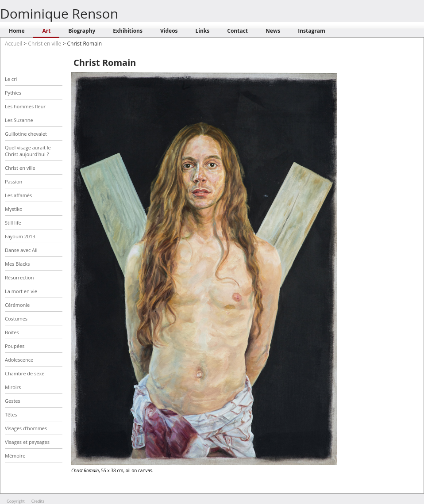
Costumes (16, 319)
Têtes (11, 414)
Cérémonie (17, 305)
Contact (237, 31)
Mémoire (15, 456)
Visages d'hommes (26, 428)
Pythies (13, 93)
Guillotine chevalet (26, 134)
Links (203, 31)
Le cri (11, 79)
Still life (13, 223)
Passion (13, 181)
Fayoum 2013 (20, 236)
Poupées (15, 346)
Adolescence (19, 360)
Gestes (13, 401)
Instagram (312, 31)
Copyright (16, 501)
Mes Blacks (17, 264)
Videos (169, 31)
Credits (38, 501)
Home (17, 31)
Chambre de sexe (25, 373)
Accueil (13, 44)
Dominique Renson (59, 13)
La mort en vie (21, 291)
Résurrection (19, 277)
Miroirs (13, 387)
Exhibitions (128, 31)
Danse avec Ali (21, 250)
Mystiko (14, 209)
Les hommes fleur (25, 106)
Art (46, 31)
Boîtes (12, 332)
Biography (82, 31)
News (273, 31)
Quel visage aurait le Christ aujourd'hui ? (28, 151)
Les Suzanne (19, 120)
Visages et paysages (27, 442)
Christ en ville (44, 44)
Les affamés (18, 195)
